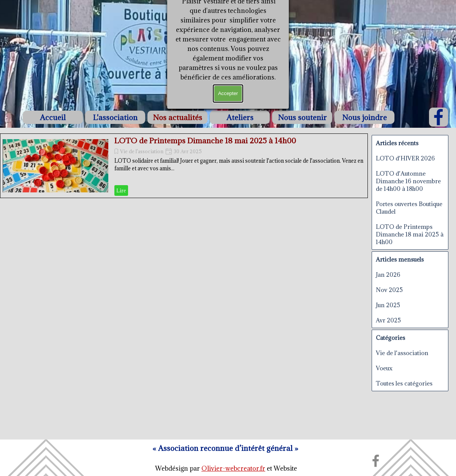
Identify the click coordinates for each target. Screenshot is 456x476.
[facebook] (439, 117)
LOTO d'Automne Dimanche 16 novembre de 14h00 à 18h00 (408, 181)
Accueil (53, 117)
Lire (121, 190)
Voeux (384, 368)
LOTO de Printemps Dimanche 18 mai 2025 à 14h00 (205, 140)
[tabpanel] (226, 468)
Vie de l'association (142, 151)
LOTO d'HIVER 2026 (405, 158)
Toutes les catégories (404, 383)
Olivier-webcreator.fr (233, 468)
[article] (184, 166)
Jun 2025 (388, 305)
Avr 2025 (388, 320)
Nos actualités (177, 117)
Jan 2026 (388, 274)
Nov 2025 (389, 290)
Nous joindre (364, 117)
